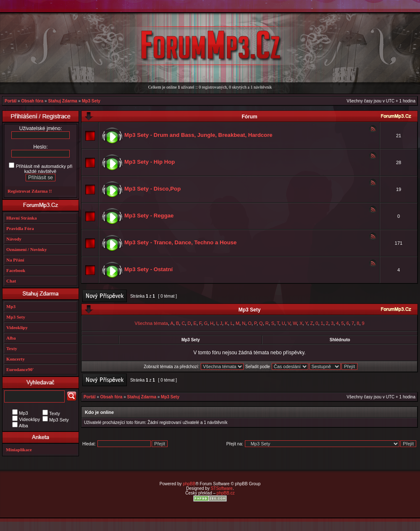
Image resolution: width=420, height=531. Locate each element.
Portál (10, 101)
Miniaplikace (19, 450)
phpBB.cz (226, 493)
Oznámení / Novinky (27, 249)
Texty (12, 348)
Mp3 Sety (91, 101)
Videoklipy (17, 327)
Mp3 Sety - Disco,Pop (152, 189)
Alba (11, 338)
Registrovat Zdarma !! (30, 191)
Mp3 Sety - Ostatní (148, 269)
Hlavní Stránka (21, 218)
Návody (14, 239)
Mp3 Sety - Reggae (149, 216)
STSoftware (222, 488)
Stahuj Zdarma (62, 101)
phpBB (189, 484)
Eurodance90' (20, 369)
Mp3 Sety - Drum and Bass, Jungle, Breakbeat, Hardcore (198, 135)
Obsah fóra (32, 101)
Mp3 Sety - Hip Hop (150, 162)
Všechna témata (151, 323)
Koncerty (16, 359)
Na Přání (15, 260)
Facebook (16, 270)
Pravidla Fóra (20, 228)
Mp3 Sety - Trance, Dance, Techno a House (180, 242)
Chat (11, 281)
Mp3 (11, 306)
